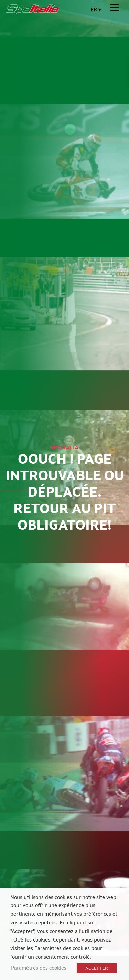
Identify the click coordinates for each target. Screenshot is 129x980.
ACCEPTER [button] (97, 968)
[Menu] (115, 8)
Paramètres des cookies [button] (39, 968)
